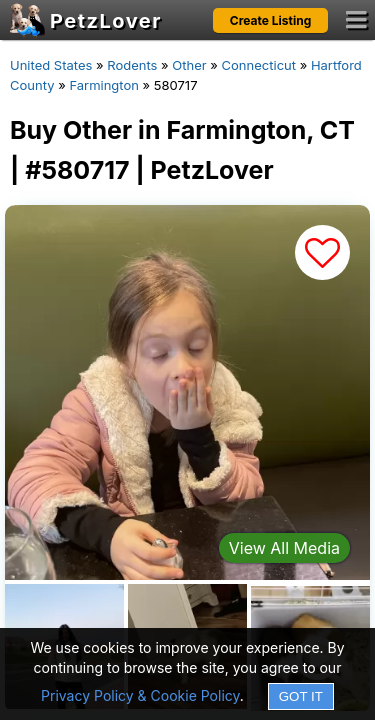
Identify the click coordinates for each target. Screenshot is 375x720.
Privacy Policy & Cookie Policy (140, 695)
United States (51, 65)
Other (189, 65)
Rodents (132, 65)
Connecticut (259, 65)
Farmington (104, 85)
